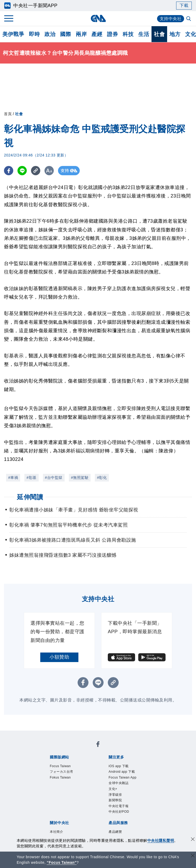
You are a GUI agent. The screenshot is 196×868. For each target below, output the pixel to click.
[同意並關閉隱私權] (193, 840)
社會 (159, 34)
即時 (34, 34)
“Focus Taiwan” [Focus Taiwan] (62, 862)
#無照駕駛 (80, 478)
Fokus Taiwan (60, 777)
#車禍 (13, 478)
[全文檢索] (189, 19)
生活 (144, 34)
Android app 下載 (122, 772)
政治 (50, 34)
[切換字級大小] (49, 171)
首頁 (8, 114)
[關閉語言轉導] (193, 856)
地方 (175, 34)
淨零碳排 (115, 795)
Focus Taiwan (60, 766)
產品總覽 (115, 832)
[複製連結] (36, 171)
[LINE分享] (22, 171)
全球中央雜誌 (119, 783)
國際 (66, 34)
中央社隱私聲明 (161, 840)
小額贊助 (59, 657)
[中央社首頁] (98, 18)
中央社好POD (119, 812)
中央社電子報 (119, 806)
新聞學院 (115, 800)
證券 (112, 34)
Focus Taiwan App (122, 777)
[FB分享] (9, 171)
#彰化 (102, 478)
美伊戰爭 (13, 34)
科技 (128, 34)
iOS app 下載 (119, 766)
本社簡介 (56, 832)
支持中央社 (171, 19)
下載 (184, 5)
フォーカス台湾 (61, 772)
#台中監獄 (54, 478)
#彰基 (31, 478)
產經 (97, 34)
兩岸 (81, 34)
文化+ (113, 789)
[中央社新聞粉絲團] (98, 745)
